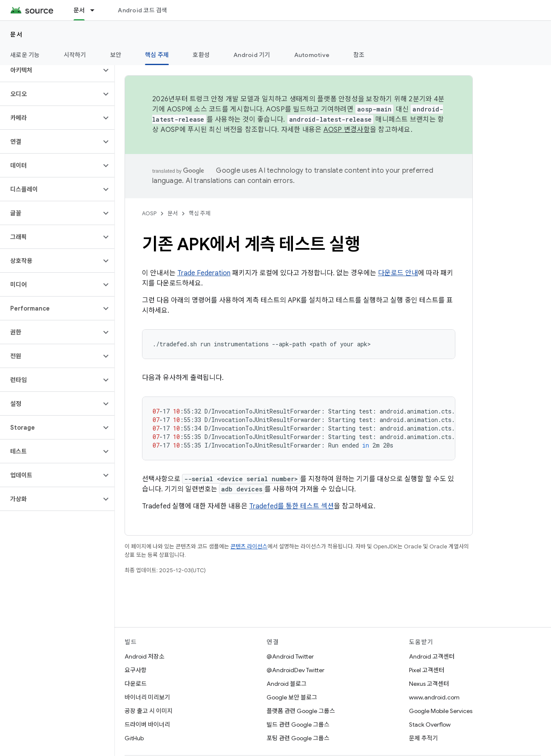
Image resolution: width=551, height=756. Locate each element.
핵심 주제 (200, 213)
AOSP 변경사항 (347, 130)
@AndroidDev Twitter (295, 670)
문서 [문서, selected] (79, 10)
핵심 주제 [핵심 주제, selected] (157, 55)
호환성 (201, 55)
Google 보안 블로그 (292, 697)
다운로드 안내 (398, 273)
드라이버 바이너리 (147, 725)
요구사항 (136, 670)
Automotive (312, 55)
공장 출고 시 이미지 (149, 711)
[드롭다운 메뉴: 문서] (96, 10)
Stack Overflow (430, 725)
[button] (50, 70)
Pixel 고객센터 (427, 670)
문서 (16, 34)
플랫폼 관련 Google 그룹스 (301, 711)
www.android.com (434, 697)
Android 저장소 (145, 656)
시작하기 (75, 55)
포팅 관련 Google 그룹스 (298, 738)
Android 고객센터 (432, 656)
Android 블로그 (287, 684)
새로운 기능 (25, 55)
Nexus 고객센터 (429, 684)
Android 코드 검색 (142, 10)
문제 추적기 (423, 738)
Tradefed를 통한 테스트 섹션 (291, 506)
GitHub (134, 738)
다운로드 (136, 684)
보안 (116, 55)
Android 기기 (252, 55)
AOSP (149, 213)
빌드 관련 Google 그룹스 (298, 725)
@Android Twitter (290, 656)
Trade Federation (204, 273)
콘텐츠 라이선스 (249, 546)
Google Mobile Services (441, 711)
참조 (359, 55)
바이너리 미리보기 (147, 697)
